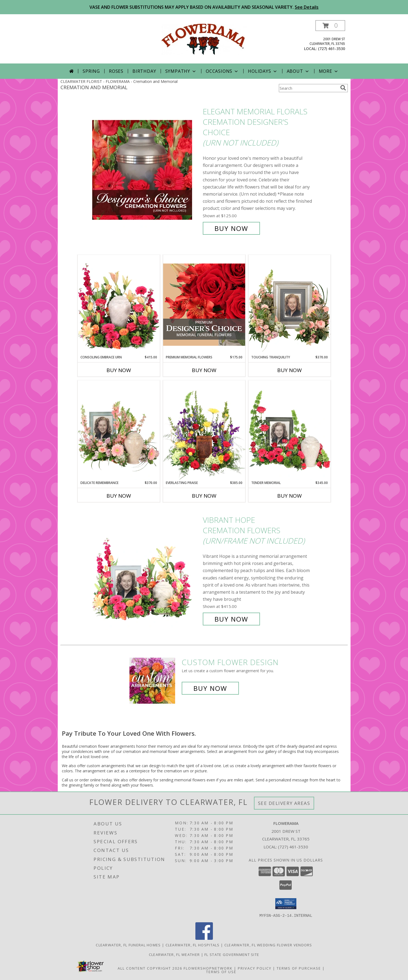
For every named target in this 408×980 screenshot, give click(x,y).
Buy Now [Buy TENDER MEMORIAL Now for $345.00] (290, 496)
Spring (91, 71)
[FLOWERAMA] (204, 39)
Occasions (222, 71)
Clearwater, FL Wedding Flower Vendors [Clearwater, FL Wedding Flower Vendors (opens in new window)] (268, 945)
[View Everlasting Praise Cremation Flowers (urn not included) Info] (204, 430)
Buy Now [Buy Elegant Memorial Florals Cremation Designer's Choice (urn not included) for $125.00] (231, 228)
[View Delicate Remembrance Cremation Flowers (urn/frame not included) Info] (119, 430)
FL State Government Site (232, 954)
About (298, 71)
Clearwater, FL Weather (174, 954)
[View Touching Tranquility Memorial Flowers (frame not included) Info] (290, 305)
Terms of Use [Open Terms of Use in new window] (221, 972)
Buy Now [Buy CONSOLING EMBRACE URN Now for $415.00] (119, 370)
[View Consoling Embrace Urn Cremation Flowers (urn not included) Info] (119, 305)
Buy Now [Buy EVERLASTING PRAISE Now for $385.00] (204, 496)
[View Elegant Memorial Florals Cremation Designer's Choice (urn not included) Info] (146, 170)
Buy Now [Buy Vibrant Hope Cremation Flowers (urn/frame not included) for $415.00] (231, 619)
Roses (116, 71)
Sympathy (181, 71)
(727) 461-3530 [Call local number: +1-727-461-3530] (332, 49)
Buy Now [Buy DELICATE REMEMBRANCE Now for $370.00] (119, 496)
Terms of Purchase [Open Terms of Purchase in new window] (299, 968)
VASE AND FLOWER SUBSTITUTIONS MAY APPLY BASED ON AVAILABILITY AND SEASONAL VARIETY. (204, 7)
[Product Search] (308, 88)
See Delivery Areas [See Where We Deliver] (284, 803)
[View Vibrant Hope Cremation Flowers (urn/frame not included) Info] (146, 569)
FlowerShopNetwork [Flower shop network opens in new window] (208, 968)
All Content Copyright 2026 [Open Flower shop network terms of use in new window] (150, 968)
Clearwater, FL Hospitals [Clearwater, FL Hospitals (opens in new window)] (193, 945)
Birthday (144, 71)
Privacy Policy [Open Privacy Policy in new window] (255, 968)
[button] (330, 26)
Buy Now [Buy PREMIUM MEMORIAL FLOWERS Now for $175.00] (204, 370)
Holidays (263, 71)
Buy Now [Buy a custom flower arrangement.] (210, 688)
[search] (343, 88)
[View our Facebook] (204, 938)
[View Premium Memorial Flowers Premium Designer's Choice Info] (204, 305)
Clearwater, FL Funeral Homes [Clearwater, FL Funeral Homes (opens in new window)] (128, 945)
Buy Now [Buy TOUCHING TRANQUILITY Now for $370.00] (290, 370)
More (329, 71)
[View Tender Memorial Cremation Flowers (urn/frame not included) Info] (290, 430)
